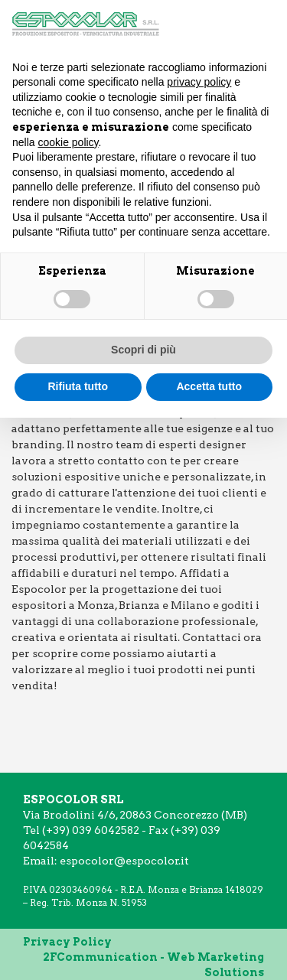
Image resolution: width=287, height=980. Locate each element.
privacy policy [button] (199, 82)
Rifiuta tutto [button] (78, 386)
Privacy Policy (67, 942)
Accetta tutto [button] (209, 386)
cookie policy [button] (68, 142)
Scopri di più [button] (143, 350)
